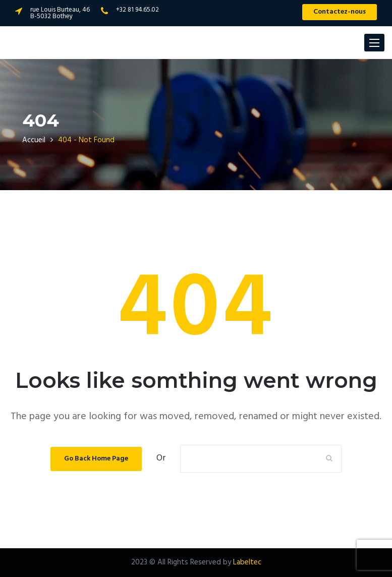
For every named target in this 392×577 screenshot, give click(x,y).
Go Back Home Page (96, 459)
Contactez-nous (340, 12)
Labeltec (247, 562)
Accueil (34, 140)
